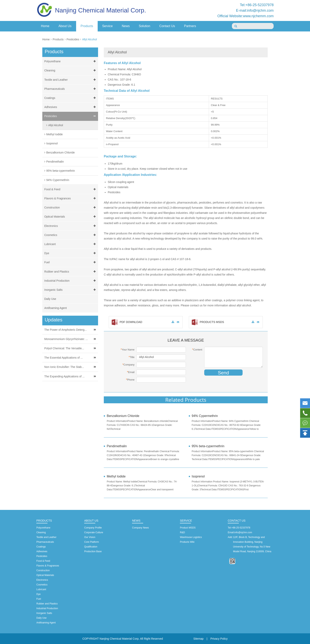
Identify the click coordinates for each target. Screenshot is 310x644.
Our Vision (90, 537)
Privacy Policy (219, 639)
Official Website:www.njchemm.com (246, 16)
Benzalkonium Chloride (60, 152)
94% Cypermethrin (58, 180)
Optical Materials (71, 217)
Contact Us (167, 26)
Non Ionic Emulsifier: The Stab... (64, 367)
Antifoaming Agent (56, 308)
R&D (182, 532)
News (126, 26)
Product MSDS (188, 528)
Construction (71, 208)
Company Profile (93, 528)
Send (223, 373)
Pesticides (73, 39)
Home (45, 26)
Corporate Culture (94, 532)
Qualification (91, 547)
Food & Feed (71, 189)
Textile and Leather (71, 80)
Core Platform (92, 542)
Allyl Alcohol (89, 39)
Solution (145, 26)
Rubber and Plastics (71, 272)
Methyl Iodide (54, 134)
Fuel (71, 262)
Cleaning (71, 71)
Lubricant (71, 244)
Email (131, 372)
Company (128, 365)
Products (87, 26)
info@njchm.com (243, 532)
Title (132, 357)
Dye (71, 253)
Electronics (71, 226)
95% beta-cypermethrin (61, 171)
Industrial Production (71, 281)
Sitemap (198, 639)
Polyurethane (71, 61)
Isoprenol (52, 143)
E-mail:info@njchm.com (255, 10)
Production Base (93, 551)
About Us (65, 26)
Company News (140, 528)
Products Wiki (187, 542)
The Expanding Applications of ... (64, 376)
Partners (190, 26)
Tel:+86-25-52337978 (257, 5)
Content (197, 349)
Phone (130, 380)
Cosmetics (71, 235)
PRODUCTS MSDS (208, 322)
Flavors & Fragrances (71, 198)
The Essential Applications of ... (64, 358)
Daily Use (50, 299)
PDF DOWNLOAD (127, 322)
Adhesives (71, 107)
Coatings (71, 98)
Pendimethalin (55, 162)
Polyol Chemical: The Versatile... (64, 348)
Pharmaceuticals (71, 89)
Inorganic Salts (71, 290)
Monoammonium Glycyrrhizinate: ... (66, 339)
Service (107, 26)
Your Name (128, 349)
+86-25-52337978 (241, 528)
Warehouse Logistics (191, 537)
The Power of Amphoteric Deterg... (66, 330)
